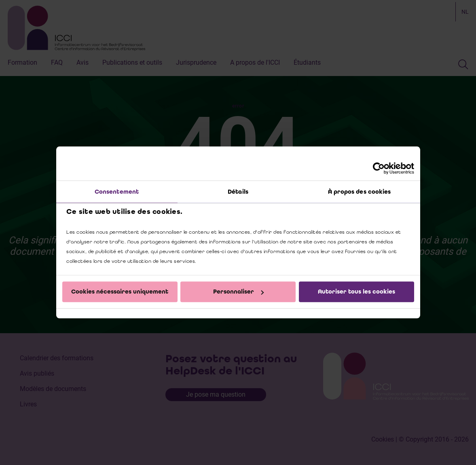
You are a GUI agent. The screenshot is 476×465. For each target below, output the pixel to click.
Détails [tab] (238, 192)
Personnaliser (238, 292)
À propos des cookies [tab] (360, 192)
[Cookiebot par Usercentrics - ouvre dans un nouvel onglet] (379, 168)
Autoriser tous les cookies (356, 292)
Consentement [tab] (117, 192)
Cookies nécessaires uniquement (120, 292)
